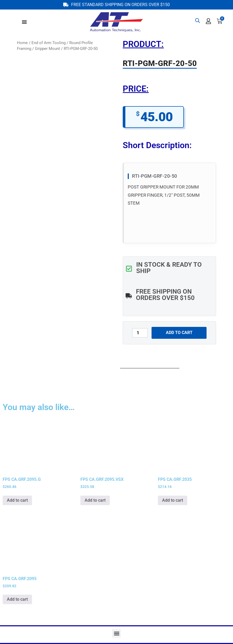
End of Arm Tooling (49, 43)
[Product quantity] (140, 333)
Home (22, 43)
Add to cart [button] (17, 500)
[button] (117, 633)
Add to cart (179, 333)
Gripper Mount (47, 49)
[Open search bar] (198, 21)
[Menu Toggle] (24, 22)
